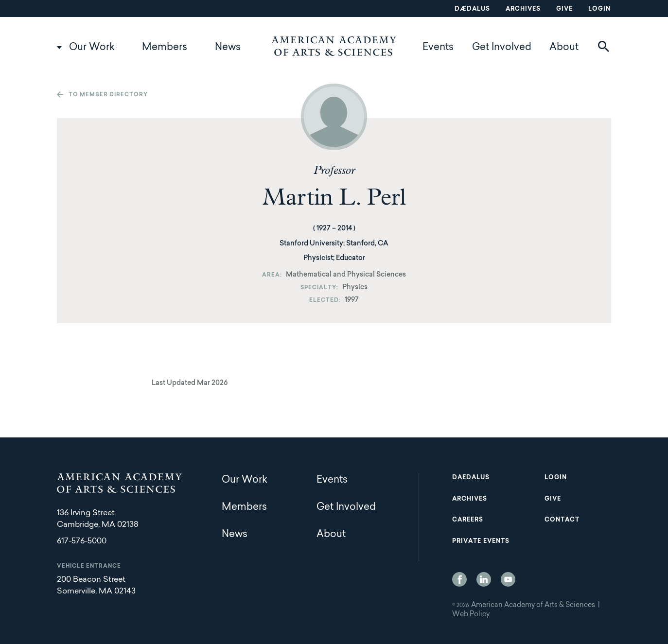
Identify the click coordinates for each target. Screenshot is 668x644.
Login (599, 9)
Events (438, 48)
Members (165, 48)
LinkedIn (484, 579)
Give (564, 9)
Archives (523, 9)
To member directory (108, 95)
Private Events (481, 541)
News (228, 48)
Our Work (92, 48)
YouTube (508, 579)
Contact (562, 520)
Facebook (459, 579)
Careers (468, 520)
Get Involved (502, 48)
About (564, 48)
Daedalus (471, 478)
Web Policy (471, 615)
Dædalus (472, 9)
